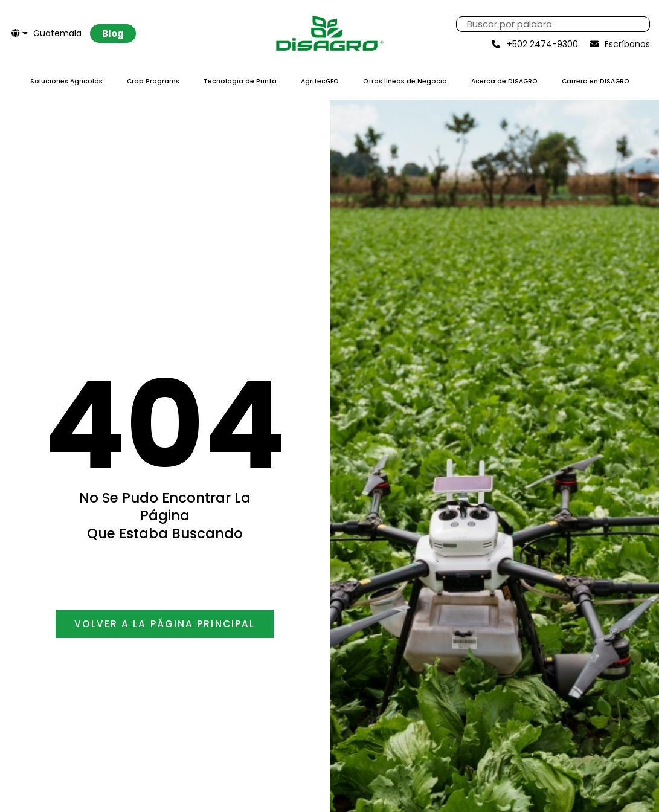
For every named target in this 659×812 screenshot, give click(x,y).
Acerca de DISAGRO (504, 81)
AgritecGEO (320, 81)
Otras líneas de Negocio (405, 81)
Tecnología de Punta (240, 81)
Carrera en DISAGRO (596, 81)
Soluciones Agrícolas (66, 81)
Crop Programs (153, 81)
